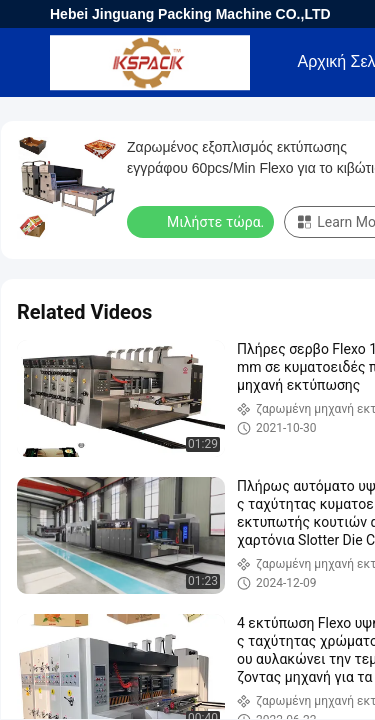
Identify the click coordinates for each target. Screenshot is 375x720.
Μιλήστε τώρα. (202, 221)
